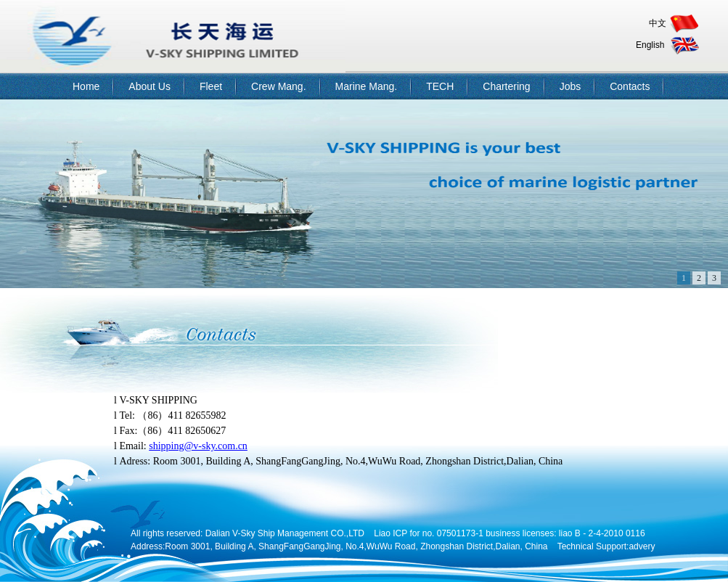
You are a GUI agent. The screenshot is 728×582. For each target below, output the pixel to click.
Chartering (506, 86)
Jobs (570, 86)
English (650, 45)
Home (86, 86)
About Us (150, 86)
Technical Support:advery (606, 546)
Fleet (211, 86)
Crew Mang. (278, 86)
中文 (658, 23)
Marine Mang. (367, 86)
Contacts (630, 86)
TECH (440, 86)
